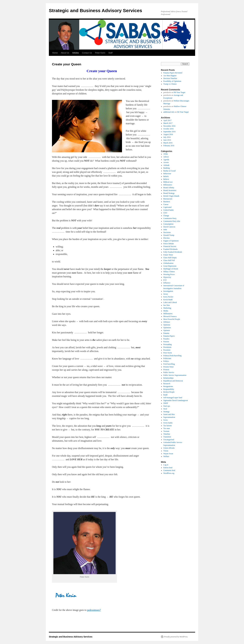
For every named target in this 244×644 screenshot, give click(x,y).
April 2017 (167, 120)
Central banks (169, 210)
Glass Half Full (169, 260)
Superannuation (169, 417)
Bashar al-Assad (169, 171)
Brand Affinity (169, 188)
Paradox (166, 339)
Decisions (167, 232)
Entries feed (168, 468)
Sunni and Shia (169, 414)
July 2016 (167, 137)
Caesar (166, 204)
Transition (167, 437)
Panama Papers (169, 336)
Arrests (166, 162)
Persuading (168, 344)
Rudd (165, 395)
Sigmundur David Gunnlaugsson (176, 400)
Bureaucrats (168, 199)
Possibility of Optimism (172, 81)
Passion (166, 342)
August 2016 (168, 134)
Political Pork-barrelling (172, 356)
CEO (165, 213)
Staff (110, 53)
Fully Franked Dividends (173, 252)
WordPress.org (169, 473)
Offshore (167, 322)
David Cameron (169, 227)
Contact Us (87, 53)
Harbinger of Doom (171, 269)
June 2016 (167, 140)
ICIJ (165, 280)
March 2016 (168, 143)
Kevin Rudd (168, 300)
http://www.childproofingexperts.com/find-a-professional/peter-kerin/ (87, 588)
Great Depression (170, 266)
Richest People (169, 392)
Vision (166, 451)
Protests (166, 370)
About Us (65, 53)
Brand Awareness (170, 190)
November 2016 (169, 126)
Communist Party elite (172, 221)
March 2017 (168, 123)
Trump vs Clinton (170, 84)
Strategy (167, 412)
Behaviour (167, 174)
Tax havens (168, 426)
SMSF (166, 403)
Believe (166, 179)
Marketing (167, 308)
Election (167, 238)
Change (166, 216)
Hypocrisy (167, 277)
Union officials (169, 448)
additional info (169, 112)
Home (55, 53)
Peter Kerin (100, 53)
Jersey (166, 294)
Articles (76, 53)
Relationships (168, 378)
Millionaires (168, 314)
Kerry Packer (168, 297)
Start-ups (167, 406)
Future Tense (168, 255)
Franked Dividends (171, 249)
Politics (166, 361)
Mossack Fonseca (170, 316)
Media (166, 311)
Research (167, 384)
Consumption (168, 224)
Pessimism (167, 347)
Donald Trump (169, 235)
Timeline (167, 434)
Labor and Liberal (170, 302)
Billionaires (168, 185)
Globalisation (168, 263)
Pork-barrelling (169, 364)
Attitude (166, 165)
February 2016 (169, 146)
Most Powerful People (172, 319)
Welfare (166, 456)
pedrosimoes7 (94, 610)
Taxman (166, 431)
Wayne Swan (168, 454)
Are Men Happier (170, 76)
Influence (167, 283)
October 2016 (169, 129)
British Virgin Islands (171, 196)
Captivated (167, 207)
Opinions (167, 325)
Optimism (167, 328)
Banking (167, 168)
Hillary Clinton (169, 272)
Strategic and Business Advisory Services (95, 10)
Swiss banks (168, 423)
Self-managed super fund (173, 398)
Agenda (166, 160)
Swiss (166, 420)
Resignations (168, 386)
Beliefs (166, 176)
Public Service (169, 372)
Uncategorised (169, 440)
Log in (166, 465)
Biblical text (168, 182)
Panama (166, 333)
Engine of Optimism (171, 241)
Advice (166, 157)
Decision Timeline (170, 78)
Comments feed (169, 470)
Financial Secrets (170, 246)
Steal (165, 409)
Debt (165, 230)
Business (167, 202)
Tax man (167, 428)
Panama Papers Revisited (173, 73)
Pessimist (167, 350)
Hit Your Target (179, 92)
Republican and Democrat (173, 381)
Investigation (168, 291)
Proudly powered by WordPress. (176, 637)
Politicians (167, 358)
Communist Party (170, 218)
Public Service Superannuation (175, 375)
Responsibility (169, 389)
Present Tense (169, 367)
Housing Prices (169, 274)
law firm (167, 305)
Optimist (167, 330)
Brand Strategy (169, 193)
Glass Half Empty (170, 258)
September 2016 (169, 132)
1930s (166, 154)
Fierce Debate (169, 244)
